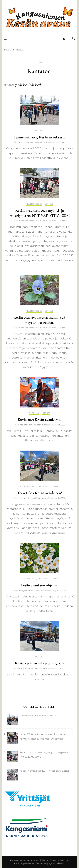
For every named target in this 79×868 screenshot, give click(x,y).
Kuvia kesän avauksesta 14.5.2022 (39, 663)
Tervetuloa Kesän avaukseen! (40, 493)
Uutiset (39, 131)
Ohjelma (34, 413)
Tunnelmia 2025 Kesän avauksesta (39, 137)
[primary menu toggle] (6, 39)
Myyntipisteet (34, 204)
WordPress (59, 863)
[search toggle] (73, 38)
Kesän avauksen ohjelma (39, 585)
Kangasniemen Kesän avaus (33, 142)
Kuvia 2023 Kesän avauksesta (40, 419)
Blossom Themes (34, 863)
